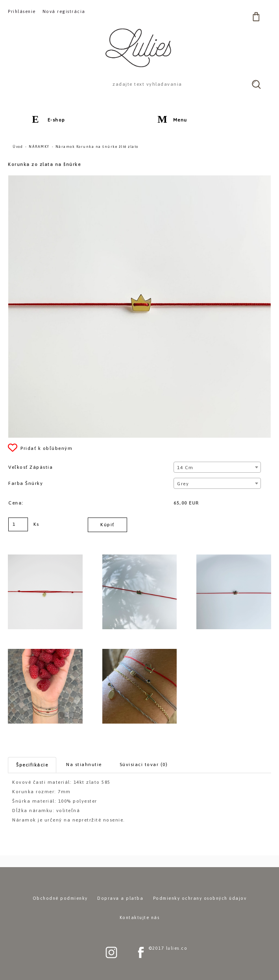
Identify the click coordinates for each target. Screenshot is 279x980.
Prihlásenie (22, 11)
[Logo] (140, 48)
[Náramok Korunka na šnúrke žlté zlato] (139, 179)
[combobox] (217, 467)
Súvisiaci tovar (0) (144, 764)
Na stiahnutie (84, 764)
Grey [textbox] (183, 484)
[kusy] (18, 524)
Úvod (18, 147)
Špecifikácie (32, 765)
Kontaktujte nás (140, 917)
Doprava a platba (120, 898)
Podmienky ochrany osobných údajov (200, 898)
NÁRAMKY (39, 147)
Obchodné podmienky (60, 898)
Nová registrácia (64, 11)
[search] (256, 84)
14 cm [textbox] (185, 468)
